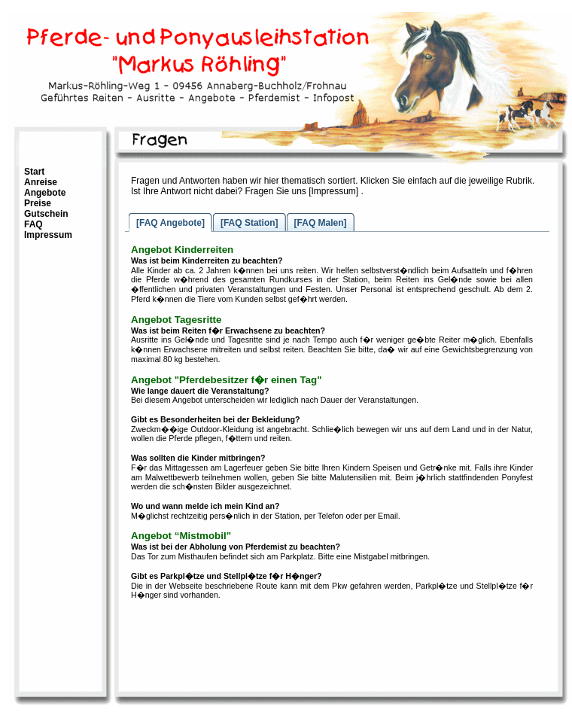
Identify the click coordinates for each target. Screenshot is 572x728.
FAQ (33, 224)
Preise (38, 203)
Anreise (41, 182)
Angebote (45, 193)
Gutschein (46, 214)
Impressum (48, 235)
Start (34, 172)
